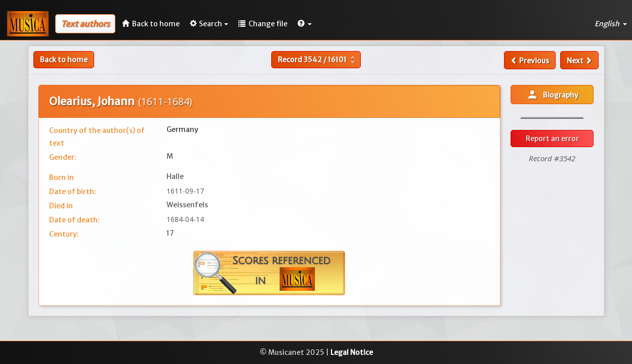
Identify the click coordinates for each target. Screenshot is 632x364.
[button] (305, 24)
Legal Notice (352, 352)
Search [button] (209, 24)
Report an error (552, 139)
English (611, 24)
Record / (318, 60)
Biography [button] (552, 95)
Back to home (64, 60)
